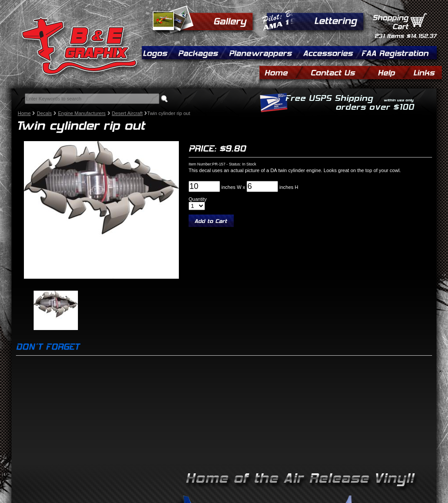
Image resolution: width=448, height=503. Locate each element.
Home (24, 113)
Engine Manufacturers (82, 113)
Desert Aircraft (127, 113)
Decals (44, 113)
